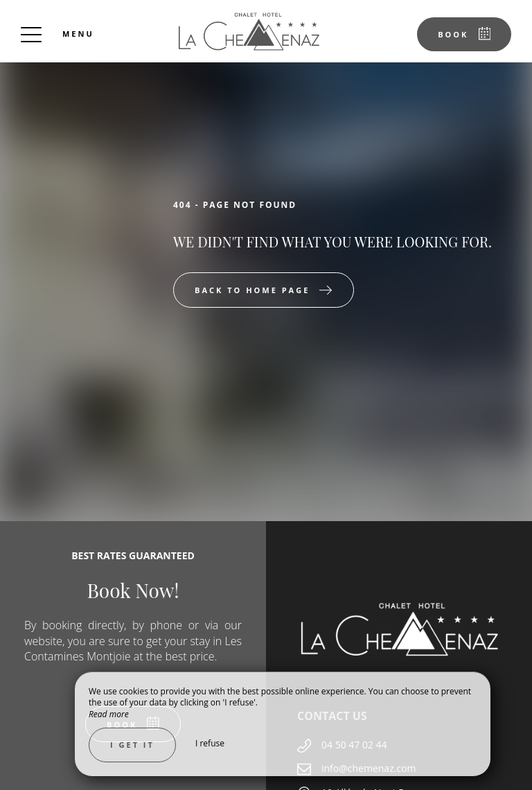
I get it (132, 745)
